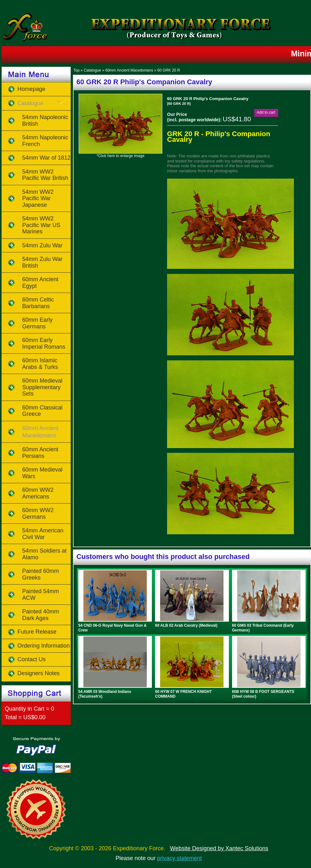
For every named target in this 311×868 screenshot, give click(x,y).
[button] (266, 113)
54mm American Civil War (43, 534)
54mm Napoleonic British (45, 120)
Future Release (37, 632)
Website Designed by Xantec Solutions (219, 848)
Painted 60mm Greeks (41, 574)
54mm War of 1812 (46, 158)
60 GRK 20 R (168, 70)
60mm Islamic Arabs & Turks (40, 364)
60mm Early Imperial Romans (44, 343)
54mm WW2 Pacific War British (45, 175)
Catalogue (92, 70)
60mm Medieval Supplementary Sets (42, 387)
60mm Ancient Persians (40, 453)
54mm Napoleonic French (45, 141)
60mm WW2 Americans (38, 493)
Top (76, 70)
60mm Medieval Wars (42, 473)
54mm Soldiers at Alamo (44, 554)
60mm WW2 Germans (38, 513)
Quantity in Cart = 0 (29, 709)
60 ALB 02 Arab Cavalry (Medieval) (186, 625)
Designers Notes (39, 673)
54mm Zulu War (42, 245)
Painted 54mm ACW (41, 595)
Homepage (31, 89)
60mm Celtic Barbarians (38, 303)
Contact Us (32, 659)
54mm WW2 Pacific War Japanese (38, 198)
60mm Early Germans (37, 323)
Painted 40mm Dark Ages (41, 615)
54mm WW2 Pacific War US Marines (41, 225)
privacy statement (180, 858)
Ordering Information (44, 646)
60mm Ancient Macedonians (129, 70)
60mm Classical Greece (42, 411)
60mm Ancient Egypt (40, 283)
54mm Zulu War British (42, 262)
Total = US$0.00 (25, 717)
